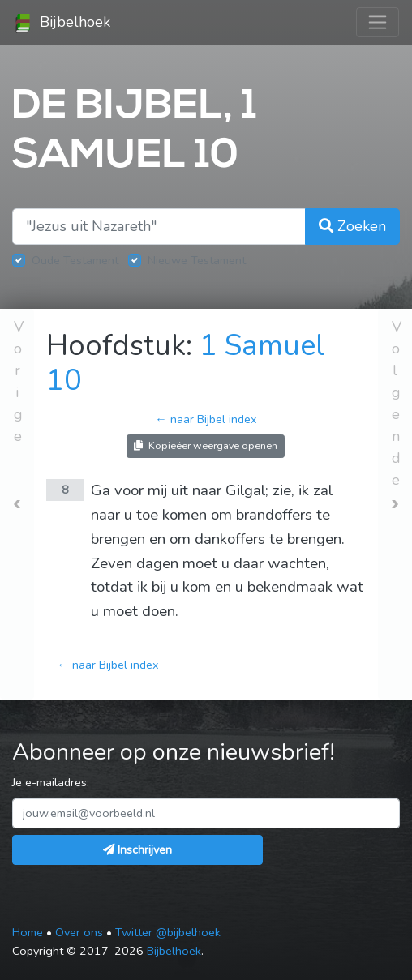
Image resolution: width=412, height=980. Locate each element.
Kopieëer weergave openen (206, 445)
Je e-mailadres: (51, 782)
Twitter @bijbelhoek (168, 932)
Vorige (19, 381)
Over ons (79, 932)
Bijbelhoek (62, 23)
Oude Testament (75, 260)
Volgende (397, 403)
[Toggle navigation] (378, 22)
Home (28, 932)
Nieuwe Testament (197, 260)
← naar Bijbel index (206, 419)
